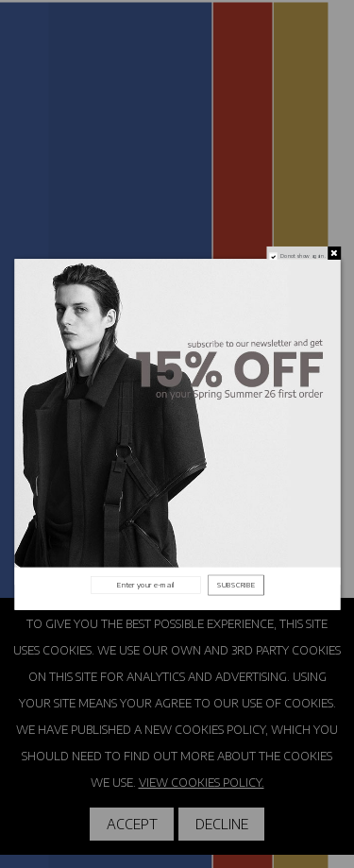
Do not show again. (302, 255)
